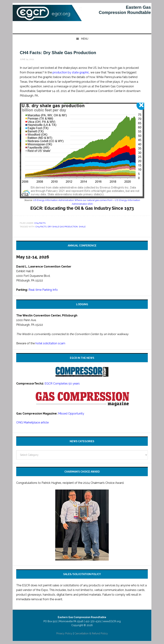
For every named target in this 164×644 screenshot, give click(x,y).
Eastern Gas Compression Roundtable (47, 17)
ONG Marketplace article (32, 422)
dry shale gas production (63, 227)
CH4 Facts (40, 223)
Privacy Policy (64, 633)
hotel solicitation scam (50, 343)
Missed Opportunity (71, 414)
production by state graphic (71, 72)
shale (82, 227)
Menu (85, 39)
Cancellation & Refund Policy (91, 633)
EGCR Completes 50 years (62, 384)
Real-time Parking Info (43, 290)
